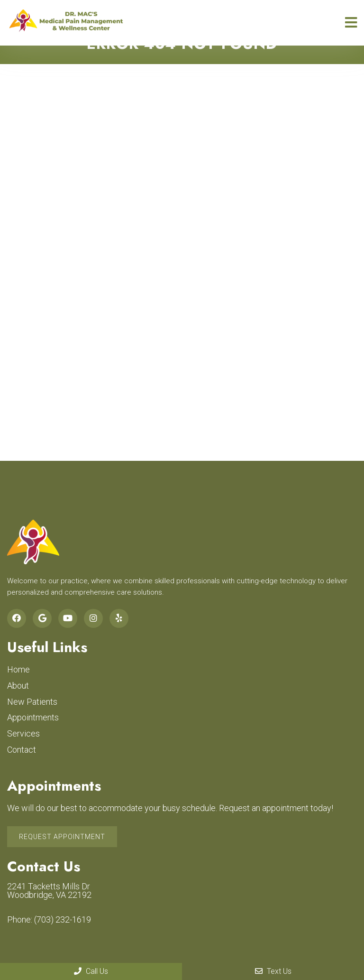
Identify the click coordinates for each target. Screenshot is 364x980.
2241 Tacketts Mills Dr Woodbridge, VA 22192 (49, 891)
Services (23, 733)
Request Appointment (62, 837)
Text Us (273, 971)
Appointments (33, 717)
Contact (22, 750)
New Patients (32, 702)
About (18, 686)
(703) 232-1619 (63, 920)
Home (18, 669)
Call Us (91, 971)
